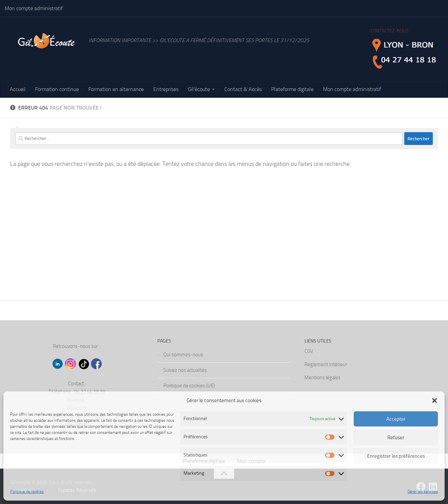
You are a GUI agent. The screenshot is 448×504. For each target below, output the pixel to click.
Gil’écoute (199, 89)
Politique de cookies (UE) (189, 386)
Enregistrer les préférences (396, 456)
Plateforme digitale (292, 89)
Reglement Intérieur (326, 364)
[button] (435, 401)
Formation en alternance (116, 89)
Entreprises (166, 89)
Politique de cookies (27, 492)
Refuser (396, 438)
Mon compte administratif (34, 8)
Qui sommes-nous (183, 355)
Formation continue (57, 89)
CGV (309, 351)
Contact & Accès (243, 89)
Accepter (396, 419)
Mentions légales (323, 378)
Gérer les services (423, 492)
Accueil (18, 89)
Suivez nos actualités (185, 370)
